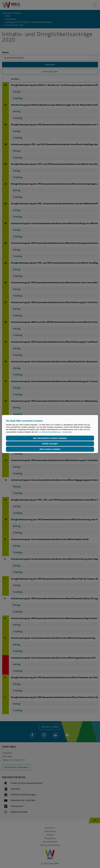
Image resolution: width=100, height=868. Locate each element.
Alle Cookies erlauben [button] (50, 449)
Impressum (67, 432)
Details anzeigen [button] (50, 444)
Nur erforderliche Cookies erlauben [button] (50, 438)
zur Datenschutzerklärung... (50, 432)
